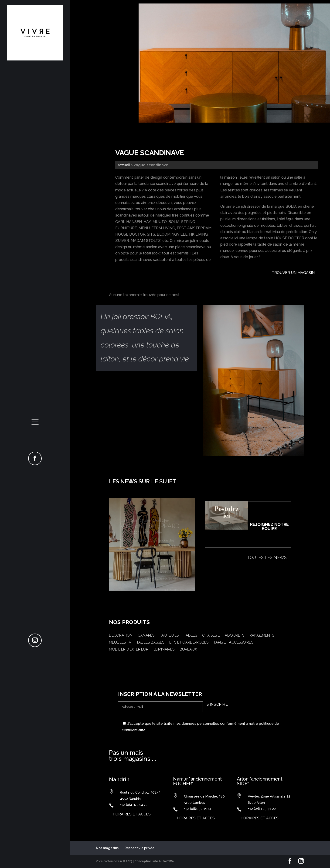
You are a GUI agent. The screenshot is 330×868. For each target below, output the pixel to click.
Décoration (121, 636)
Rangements (262, 636)
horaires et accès (132, 814)
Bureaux (188, 650)
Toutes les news (267, 557)
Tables (190, 636)
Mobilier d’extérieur (129, 650)
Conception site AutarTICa (154, 861)
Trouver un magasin (293, 273)
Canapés (146, 636)
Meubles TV (120, 643)
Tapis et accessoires (233, 643)
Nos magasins (107, 848)
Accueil (124, 165)
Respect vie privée (139, 848)
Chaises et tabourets (223, 636)
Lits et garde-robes (189, 643)
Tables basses (150, 643)
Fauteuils (169, 636)
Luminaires (164, 650)
